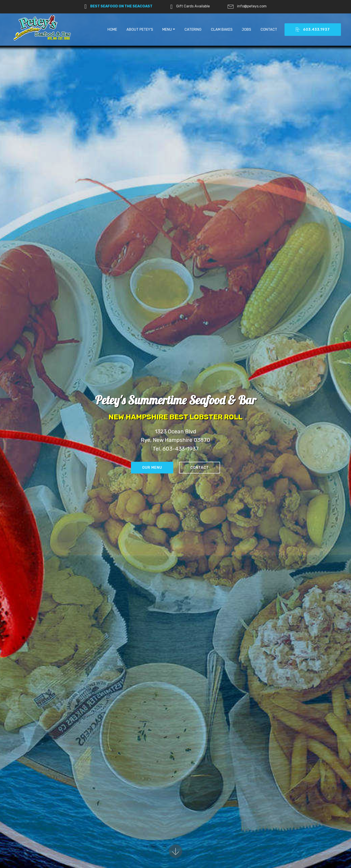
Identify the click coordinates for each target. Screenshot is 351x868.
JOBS (246, 29)
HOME (112, 29)
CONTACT (269, 29)
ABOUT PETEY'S (140, 29)
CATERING (193, 29)
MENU (167, 29)
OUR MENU (152, 468)
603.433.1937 (313, 30)
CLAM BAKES (222, 29)
